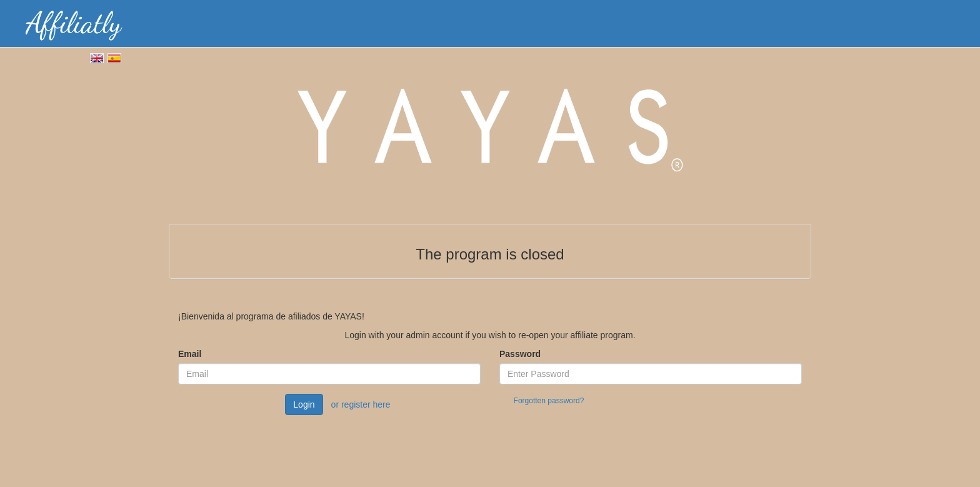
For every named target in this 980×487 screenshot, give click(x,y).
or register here (361, 404)
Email (190, 354)
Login (304, 404)
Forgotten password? (549, 401)
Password (520, 354)
